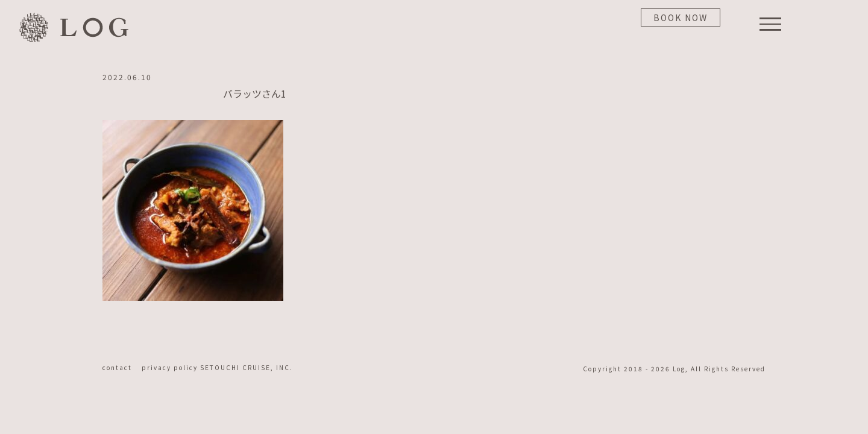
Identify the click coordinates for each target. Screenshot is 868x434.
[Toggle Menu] (771, 24)
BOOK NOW (681, 17)
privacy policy (171, 367)
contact (121, 367)
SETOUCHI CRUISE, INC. (247, 367)
